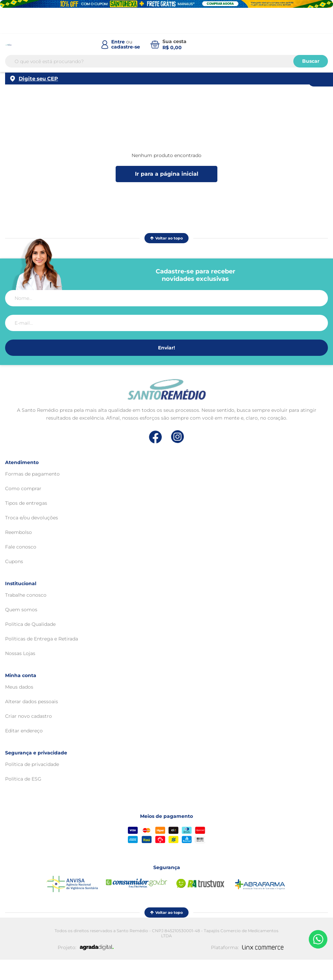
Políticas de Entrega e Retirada (42, 639)
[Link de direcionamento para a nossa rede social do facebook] (155, 437)
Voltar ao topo (166, 238)
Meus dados (19, 687)
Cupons (14, 561)
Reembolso (18, 532)
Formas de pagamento (32, 474)
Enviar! (166, 348)
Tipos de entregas (26, 503)
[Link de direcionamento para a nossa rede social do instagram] (178, 437)
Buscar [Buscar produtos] (311, 61)
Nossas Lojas (20, 653)
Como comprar (23, 488)
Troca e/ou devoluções (32, 518)
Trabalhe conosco (26, 595)
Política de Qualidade (30, 624)
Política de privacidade (32, 764)
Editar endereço (24, 731)
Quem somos (21, 610)
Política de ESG (23, 779)
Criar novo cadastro (28, 716)
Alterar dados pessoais (32, 702)
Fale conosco (21, 547)
